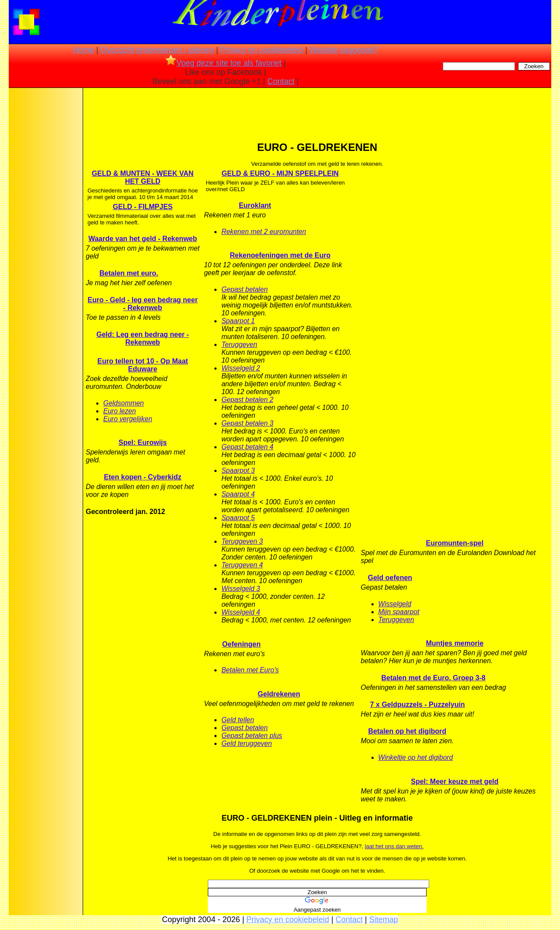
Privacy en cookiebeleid (262, 50)
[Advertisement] (45, 227)
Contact (281, 81)
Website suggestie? (344, 50)
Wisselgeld (395, 604)
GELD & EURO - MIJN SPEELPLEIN (280, 173)
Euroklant (255, 205)
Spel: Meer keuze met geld (455, 781)
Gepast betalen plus (252, 736)
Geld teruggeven (247, 743)
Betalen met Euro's (250, 670)
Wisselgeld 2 (241, 368)
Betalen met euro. (129, 273)
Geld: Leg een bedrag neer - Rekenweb (143, 338)
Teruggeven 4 (242, 565)
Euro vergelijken (128, 419)
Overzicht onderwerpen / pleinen (157, 50)
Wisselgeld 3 (241, 589)
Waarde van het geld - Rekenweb (143, 239)
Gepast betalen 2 (247, 400)
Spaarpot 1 (238, 321)
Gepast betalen (245, 289)
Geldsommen (124, 403)
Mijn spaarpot (399, 612)
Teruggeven (239, 344)
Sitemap (384, 920)
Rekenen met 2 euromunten (264, 232)
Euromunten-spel (455, 543)
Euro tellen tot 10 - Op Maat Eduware (143, 365)
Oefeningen (241, 644)
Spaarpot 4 (238, 494)
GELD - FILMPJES (143, 207)
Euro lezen (120, 411)
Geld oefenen (390, 578)
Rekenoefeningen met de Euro (280, 255)
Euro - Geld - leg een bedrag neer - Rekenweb (143, 304)
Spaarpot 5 (238, 518)
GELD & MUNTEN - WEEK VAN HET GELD (143, 177)
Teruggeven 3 (242, 541)
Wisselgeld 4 (241, 612)
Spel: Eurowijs (143, 442)
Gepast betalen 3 (247, 423)
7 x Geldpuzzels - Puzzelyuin (418, 704)
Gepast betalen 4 (247, 447)
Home (84, 50)
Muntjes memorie (455, 643)
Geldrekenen (279, 694)
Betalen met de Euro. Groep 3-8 (433, 678)
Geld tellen (238, 720)
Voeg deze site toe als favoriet (223, 63)
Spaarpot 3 (238, 470)
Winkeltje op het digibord (416, 757)
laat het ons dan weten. (394, 846)
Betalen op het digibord (407, 731)
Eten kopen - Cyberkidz (143, 477)
